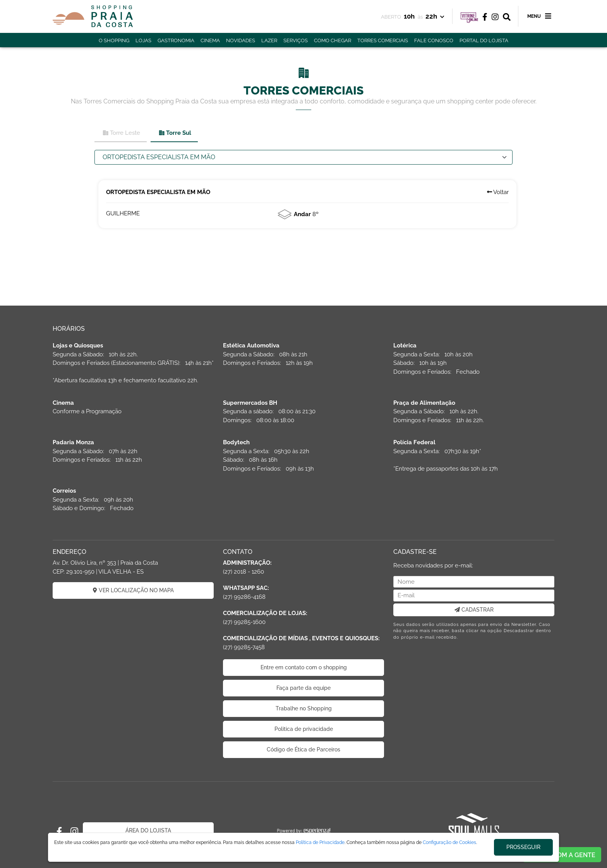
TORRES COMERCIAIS (383, 40)
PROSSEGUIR (523, 847)
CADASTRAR (474, 610)
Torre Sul (175, 133)
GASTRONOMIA (176, 40)
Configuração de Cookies (449, 842)
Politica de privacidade (304, 729)
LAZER (269, 40)
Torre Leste (121, 133)
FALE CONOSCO (434, 40)
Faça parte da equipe (303, 688)
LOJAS (143, 40)
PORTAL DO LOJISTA (484, 40)
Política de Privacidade (320, 842)
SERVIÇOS (296, 40)
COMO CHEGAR (333, 40)
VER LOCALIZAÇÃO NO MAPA (133, 590)
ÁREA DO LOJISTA (148, 830)
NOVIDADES (241, 40)
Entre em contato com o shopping (304, 667)
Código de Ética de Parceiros (303, 749)
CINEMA (210, 40)
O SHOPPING (114, 40)
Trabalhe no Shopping (304, 708)
